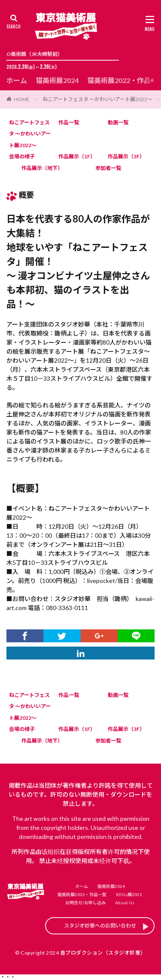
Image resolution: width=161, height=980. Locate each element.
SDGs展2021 (129, 894)
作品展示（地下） (42, 168)
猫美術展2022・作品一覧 (82, 894)
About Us (125, 903)
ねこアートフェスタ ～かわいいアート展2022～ (97, 99)
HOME (22, 99)
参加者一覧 (108, 168)
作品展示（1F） (77, 156)
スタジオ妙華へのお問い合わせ (100, 926)
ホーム (17, 80)
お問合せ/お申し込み (85, 903)
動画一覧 (118, 122)
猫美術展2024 (57, 80)
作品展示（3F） (126, 156)
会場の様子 (22, 156)
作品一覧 (69, 122)
